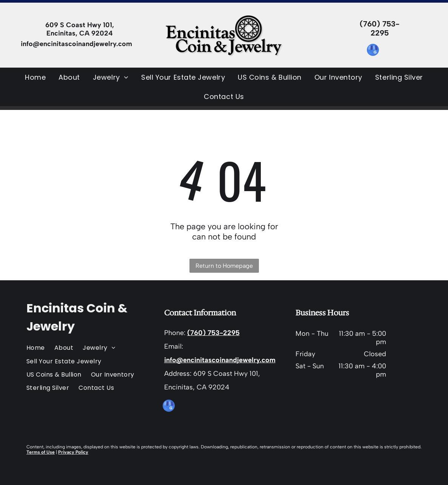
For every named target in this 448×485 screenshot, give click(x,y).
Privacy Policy (73, 452)
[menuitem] (35, 77)
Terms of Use (41, 452)
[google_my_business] (373, 51)
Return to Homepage (224, 266)
